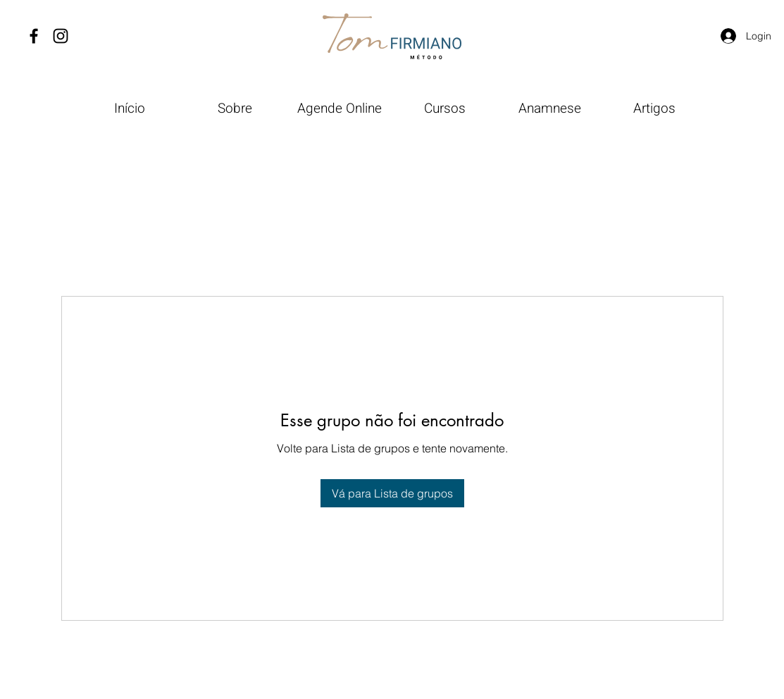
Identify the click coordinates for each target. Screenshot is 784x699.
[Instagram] (61, 36)
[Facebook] (34, 36)
